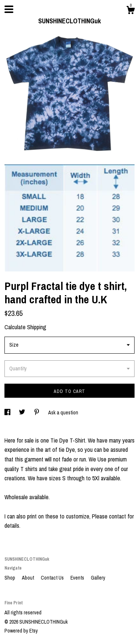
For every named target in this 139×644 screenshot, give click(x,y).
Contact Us (53, 578)
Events (78, 578)
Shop (10, 578)
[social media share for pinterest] (37, 413)
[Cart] (130, 11)
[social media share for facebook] (8, 413)
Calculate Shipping (25, 327)
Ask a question (63, 413)
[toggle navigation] (9, 9)
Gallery (98, 578)
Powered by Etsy (21, 631)
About (29, 578)
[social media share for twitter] (23, 413)
